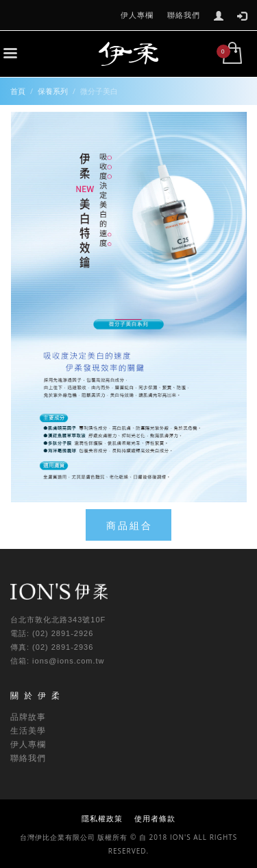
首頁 (18, 91)
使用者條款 (155, 818)
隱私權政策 (102, 818)
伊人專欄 (137, 15)
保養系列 (53, 91)
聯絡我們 (184, 15)
